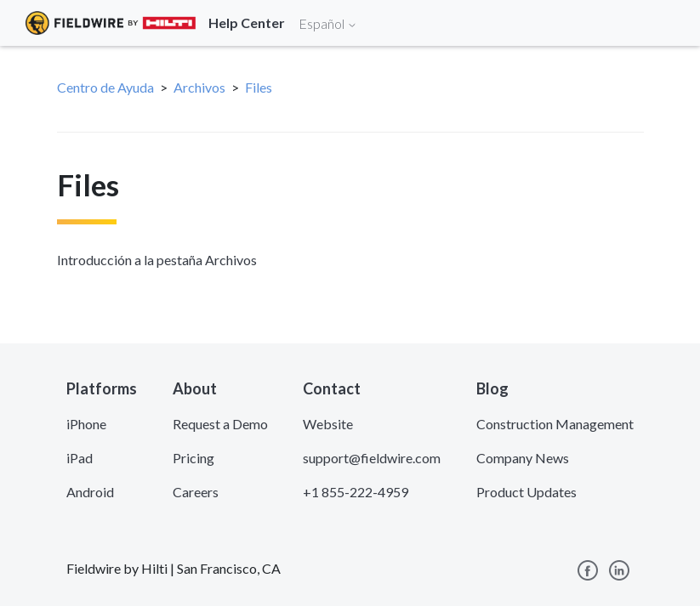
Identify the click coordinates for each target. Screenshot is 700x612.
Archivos (199, 87)
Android (90, 492)
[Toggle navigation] (666, 23)
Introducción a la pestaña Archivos (157, 260)
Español (328, 23)
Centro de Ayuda (105, 87)
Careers (196, 492)
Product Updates (526, 492)
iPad (80, 458)
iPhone (86, 424)
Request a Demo (220, 424)
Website (328, 424)
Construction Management (555, 424)
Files (259, 87)
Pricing (193, 458)
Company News (523, 458)
